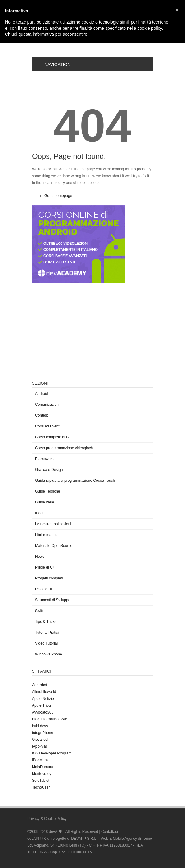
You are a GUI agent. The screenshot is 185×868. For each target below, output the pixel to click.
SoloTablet (41, 781)
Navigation (54, 65)
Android (41, 394)
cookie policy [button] (149, 28)
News (40, 557)
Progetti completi (49, 578)
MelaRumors (43, 767)
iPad (39, 513)
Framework (44, 459)
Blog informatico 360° (50, 719)
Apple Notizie (43, 699)
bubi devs (40, 726)
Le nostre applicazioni (53, 524)
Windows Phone (49, 654)
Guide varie (45, 502)
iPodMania (41, 760)
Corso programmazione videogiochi (64, 448)
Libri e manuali (47, 535)
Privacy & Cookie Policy (47, 819)
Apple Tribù (41, 705)
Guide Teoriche (48, 491)
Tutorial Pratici (47, 633)
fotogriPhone (43, 733)
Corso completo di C (52, 437)
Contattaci (110, 832)
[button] (177, 10)
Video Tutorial (46, 643)
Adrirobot (40, 685)
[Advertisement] (79, 331)
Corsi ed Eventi (48, 426)
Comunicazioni (47, 405)
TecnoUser (41, 787)
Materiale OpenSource (54, 546)
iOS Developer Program (52, 753)
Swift (39, 611)
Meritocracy (42, 774)
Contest (41, 415)
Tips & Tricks (46, 622)
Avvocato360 (43, 712)
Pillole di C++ (46, 567)
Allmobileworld (44, 692)
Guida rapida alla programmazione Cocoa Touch (75, 481)
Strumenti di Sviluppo (53, 600)
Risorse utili (45, 589)
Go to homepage (58, 196)
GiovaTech (41, 740)
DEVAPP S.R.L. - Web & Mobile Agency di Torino (112, 839)
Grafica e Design (49, 470)
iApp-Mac (40, 746)
